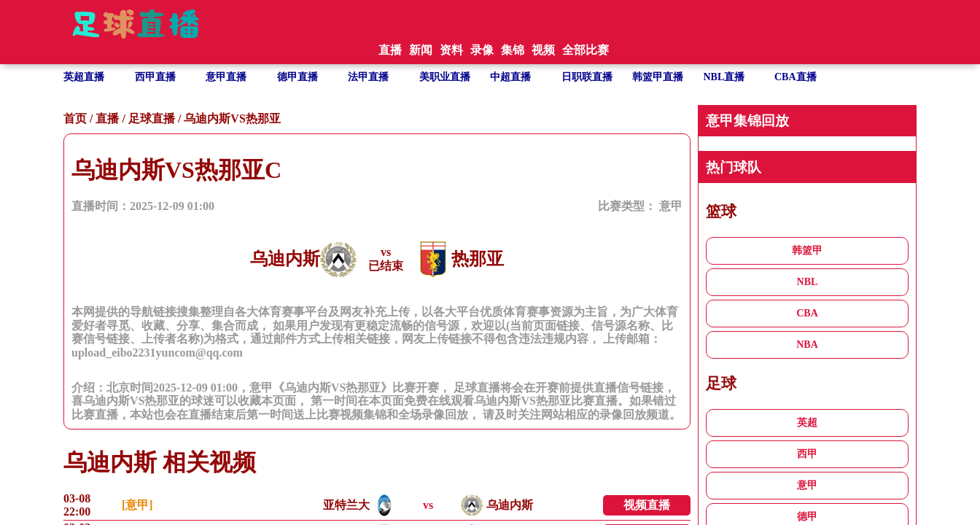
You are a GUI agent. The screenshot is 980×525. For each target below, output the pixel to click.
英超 (807, 423)
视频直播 (647, 505)
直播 (107, 118)
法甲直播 (368, 77)
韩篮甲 (807, 250)
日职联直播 (587, 77)
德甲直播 (297, 77)
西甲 (807, 454)
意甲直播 (226, 77)
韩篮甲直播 (658, 77)
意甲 (671, 206)
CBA (807, 313)
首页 (75, 118)
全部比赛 (586, 50)
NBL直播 (724, 77)
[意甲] (137, 505)
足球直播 (152, 118)
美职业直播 (445, 77)
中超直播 (510, 77)
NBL (808, 282)
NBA (807, 345)
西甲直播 (155, 77)
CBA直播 (796, 77)
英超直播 (84, 77)
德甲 (807, 517)
